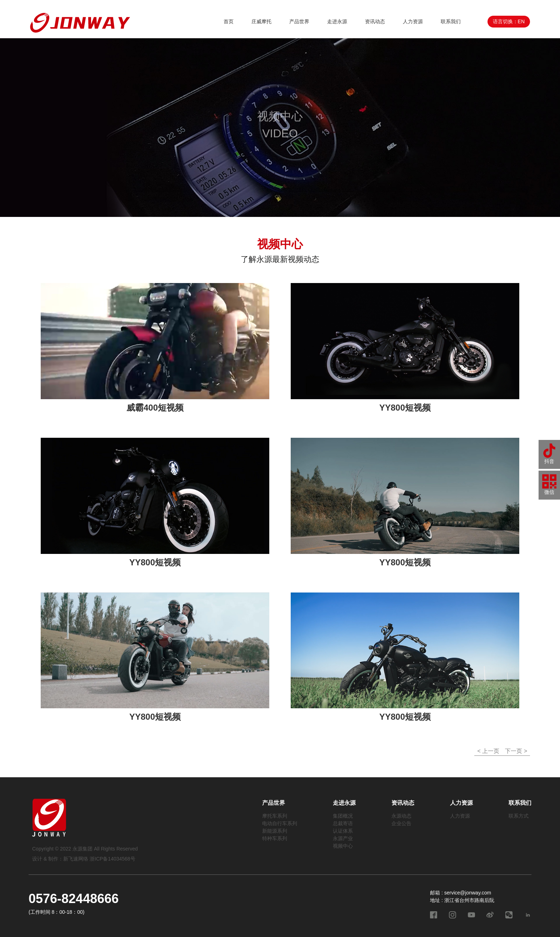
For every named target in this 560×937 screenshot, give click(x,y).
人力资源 (413, 21)
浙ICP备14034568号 (112, 859)
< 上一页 (488, 751)
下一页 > (516, 751)
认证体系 (343, 831)
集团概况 (343, 816)
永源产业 (343, 838)
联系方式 (519, 816)
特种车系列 (275, 838)
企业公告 (401, 823)
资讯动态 (375, 21)
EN (521, 21)
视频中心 (343, 846)
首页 (229, 21)
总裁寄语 (343, 823)
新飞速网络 (76, 859)
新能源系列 (275, 831)
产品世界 (299, 21)
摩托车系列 (275, 816)
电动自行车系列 (280, 823)
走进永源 (337, 21)
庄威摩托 (261, 21)
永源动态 (401, 816)
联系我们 (451, 21)
